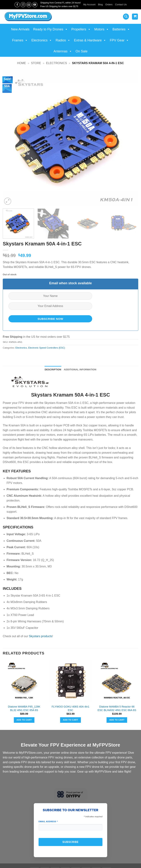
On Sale (82, 51)
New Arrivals (20, 29)
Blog (100, 4)
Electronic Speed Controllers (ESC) (47, 348)
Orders (109, 4)
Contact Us (121, 4)
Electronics (42, 40)
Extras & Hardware (90, 40)
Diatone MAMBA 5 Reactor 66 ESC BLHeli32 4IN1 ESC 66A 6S (117, 708)
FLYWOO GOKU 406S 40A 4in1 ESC (70, 708)
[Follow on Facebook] (17, 5)
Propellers (81, 29)
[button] (126, 17)
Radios (63, 40)
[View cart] (135, 17)
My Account (89, 4)
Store (36, 63)
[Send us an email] (29, 5)
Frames (20, 40)
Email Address (48, 821)
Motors (102, 29)
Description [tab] (53, 370)
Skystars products (40, 636)
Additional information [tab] (80, 370)
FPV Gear (119, 40)
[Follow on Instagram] (23, 5)
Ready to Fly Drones (50, 29)
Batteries (121, 29)
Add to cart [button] (24, 720)
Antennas (63, 51)
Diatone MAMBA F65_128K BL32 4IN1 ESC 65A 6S (24, 708)
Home (21, 63)
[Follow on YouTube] (35, 5)
